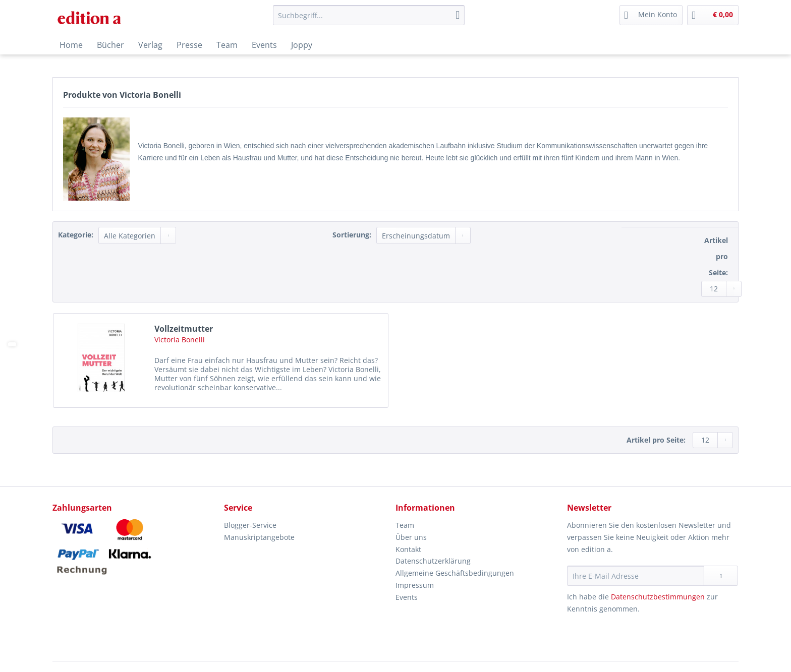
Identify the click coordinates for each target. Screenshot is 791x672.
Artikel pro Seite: (716, 256)
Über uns (411, 537)
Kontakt (408, 549)
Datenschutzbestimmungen (658, 597)
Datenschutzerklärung (433, 561)
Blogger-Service (250, 525)
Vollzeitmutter (184, 329)
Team (405, 525)
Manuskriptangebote (259, 537)
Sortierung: (352, 235)
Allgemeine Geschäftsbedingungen (455, 573)
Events (407, 597)
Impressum (415, 585)
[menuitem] (369, 20)
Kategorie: (76, 235)
